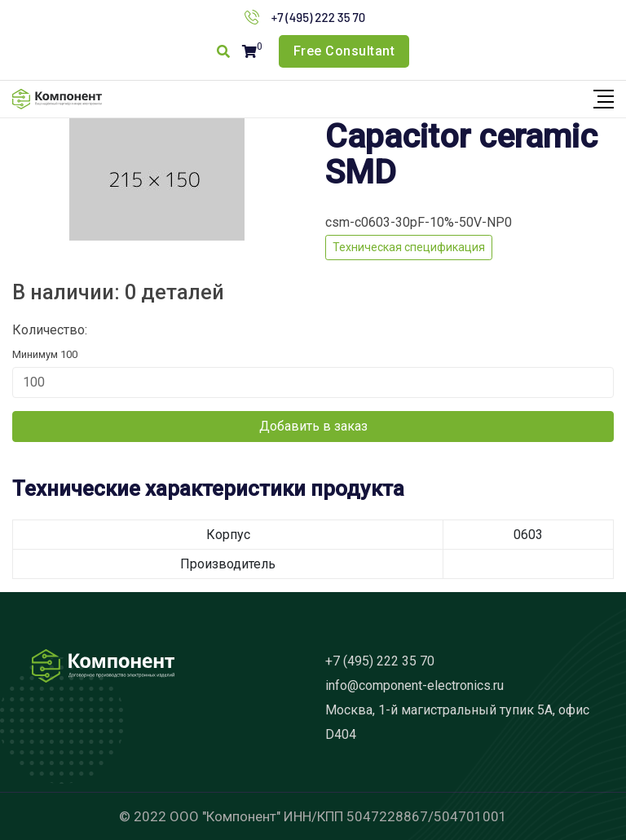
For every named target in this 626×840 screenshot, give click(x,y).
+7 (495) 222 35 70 (319, 17)
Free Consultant (344, 51)
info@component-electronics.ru (414, 685)
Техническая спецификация (409, 247)
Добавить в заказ (313, 426)
